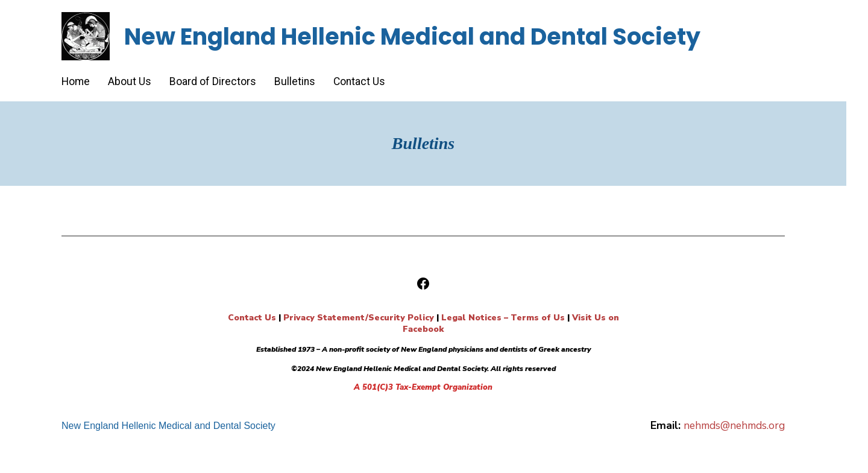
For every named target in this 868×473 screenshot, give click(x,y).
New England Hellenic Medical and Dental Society (412, 37)
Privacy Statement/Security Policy (359, 318)
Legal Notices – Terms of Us (503, 318)
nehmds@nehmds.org (734, 425)
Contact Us (252, 318)
